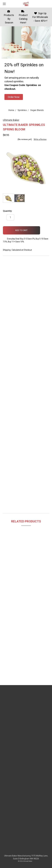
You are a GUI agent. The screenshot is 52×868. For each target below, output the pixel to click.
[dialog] (47, 862)
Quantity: (8, 211)
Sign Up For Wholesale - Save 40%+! (40, 17)
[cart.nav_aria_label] (49, 4)
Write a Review (40, 139)
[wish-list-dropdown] (45, 229)
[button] (14, 97)
